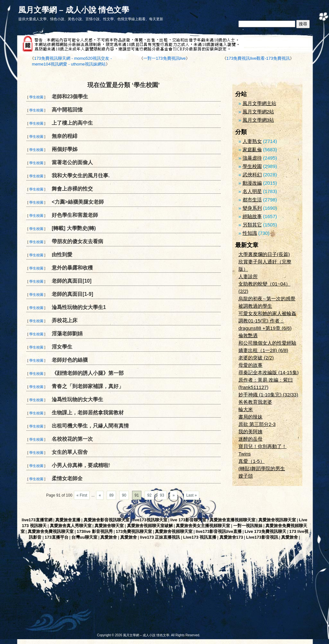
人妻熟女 (252, 141)
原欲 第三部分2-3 (257, 424)
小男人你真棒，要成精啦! (81, 465)
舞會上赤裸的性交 (72, 189)
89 (111, 495)
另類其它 (252, 225)
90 (124, 495)
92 (149, 495)
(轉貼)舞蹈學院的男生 (262, 468)
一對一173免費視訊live (164, 58)
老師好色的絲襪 (70, 360)
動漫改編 (252, 183)
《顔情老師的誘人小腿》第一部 (88, 373)
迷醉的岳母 (250, 439)
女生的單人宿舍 (70, 452)
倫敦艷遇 (248, 335)
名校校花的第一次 (72, 439)
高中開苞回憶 (67, 110)
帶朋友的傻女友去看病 (77, 241)
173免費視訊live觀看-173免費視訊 (258, 58)
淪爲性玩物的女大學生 (77, 399)
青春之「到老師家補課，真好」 (88, 386)
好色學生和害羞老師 (75, 215)
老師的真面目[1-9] (72, 294)
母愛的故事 (250, 365)
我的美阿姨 (250, 432)
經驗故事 (252, 216)
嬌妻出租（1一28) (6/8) (263, 350)
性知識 (250, 233)
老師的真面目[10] (72, 281)
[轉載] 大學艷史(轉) (74, 228)
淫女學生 (62, 347)
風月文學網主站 (259, 103)
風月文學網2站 (258, 112)
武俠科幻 (252, 175)
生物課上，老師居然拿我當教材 (88, 413)
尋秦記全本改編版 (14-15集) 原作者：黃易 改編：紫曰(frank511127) (269, 380)
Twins (245, 454)
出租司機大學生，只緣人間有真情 (90, 426)
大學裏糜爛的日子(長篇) (264, 254)
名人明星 (252, 191)
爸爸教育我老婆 (255, 402)
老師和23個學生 (70, 97)
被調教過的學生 (255, 306)
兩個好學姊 (65, 149)
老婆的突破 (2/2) (256, 358)
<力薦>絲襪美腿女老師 (78, 202)
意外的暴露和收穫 (72, 268)
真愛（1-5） (252, 461)
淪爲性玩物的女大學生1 (79, 307)
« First (82, 495)
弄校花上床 (65, 320)
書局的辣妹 (250, 417)
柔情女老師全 (67, 478)
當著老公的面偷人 (72, 162)
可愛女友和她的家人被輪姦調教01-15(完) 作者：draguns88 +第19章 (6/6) (267, 321)
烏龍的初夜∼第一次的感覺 (267, 299)
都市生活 (252, 200)
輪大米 (246, 409)
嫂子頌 (246, 476)
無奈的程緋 (65, 136)
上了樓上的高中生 (72, 123)
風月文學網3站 (258, 120)
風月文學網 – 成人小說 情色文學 (74, 10)
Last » (192, 495)
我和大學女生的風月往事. (81, 176)
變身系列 (252, 208)
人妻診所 (248, 276)
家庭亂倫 (252, 150)
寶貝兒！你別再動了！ (262, 446)
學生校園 (36, 97)
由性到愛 (62, 255)
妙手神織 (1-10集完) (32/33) (268, 395)
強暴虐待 (252, 158)
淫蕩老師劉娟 (67, 334)
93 (162, 495)
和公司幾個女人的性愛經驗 (267, 343)
